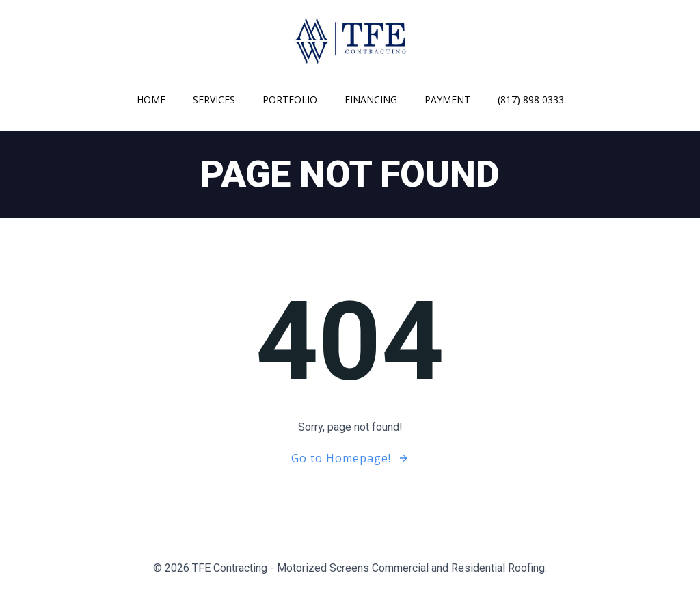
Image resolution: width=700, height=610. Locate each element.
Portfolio (290, 100)
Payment (447, 100)
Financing (371, 100)
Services (214, 100)
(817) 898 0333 (531, 100)
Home (151, 100)
